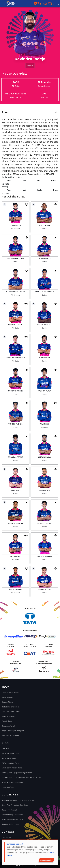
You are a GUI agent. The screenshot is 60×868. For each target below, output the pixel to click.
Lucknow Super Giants (11, 712)
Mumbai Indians (8, 716)
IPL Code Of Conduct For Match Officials (18, 800)
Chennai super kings (10, 693)
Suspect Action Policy (11, 824)
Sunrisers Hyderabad (10, 736)
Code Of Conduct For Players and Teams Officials (22, 777)
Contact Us (6, 838)
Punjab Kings (7, 721)
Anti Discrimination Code (12, 768)
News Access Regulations (12, 782)
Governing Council (9, 810)
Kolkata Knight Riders (10, 707)
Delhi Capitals (7, 697)
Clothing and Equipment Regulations (17, 773)
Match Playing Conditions (12, 815)
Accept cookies (46, 860)
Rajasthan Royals (9, 726)
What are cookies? (15, 844)
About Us (5, 749)
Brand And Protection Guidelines (15, 805)
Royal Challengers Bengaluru (13, 731)
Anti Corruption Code (10, 754)
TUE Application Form (10, 763)
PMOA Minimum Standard (12, 820)
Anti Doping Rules (9, 758)
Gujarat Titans (7, 702)
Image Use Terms (9, 787)
